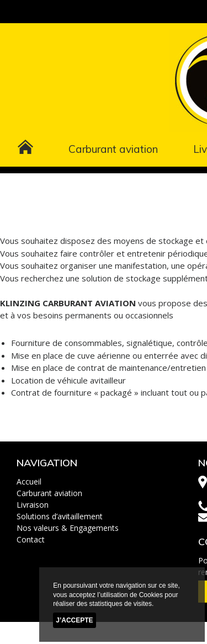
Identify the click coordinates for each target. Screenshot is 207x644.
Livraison (33, 505)
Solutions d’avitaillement (60, 516)
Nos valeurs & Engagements (68, 528)
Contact (31, 539)
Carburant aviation (113, 149)
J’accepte (74, 620)
